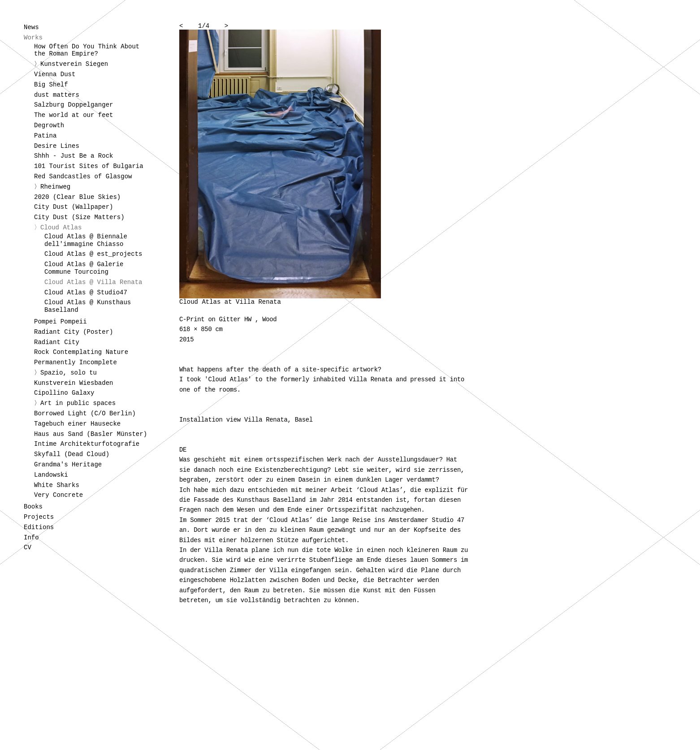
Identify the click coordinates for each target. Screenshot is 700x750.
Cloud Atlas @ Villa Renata (93, 282)
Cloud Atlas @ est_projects (93, 254)
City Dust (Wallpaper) (73, 207)
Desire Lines (57, 146)
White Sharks (57, 485)
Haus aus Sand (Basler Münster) (91, 434)
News (31, 27)
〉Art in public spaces (75, 403)
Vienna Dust (55, 74)
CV (28, 547)
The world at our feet (73, 115)
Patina (45, 136)
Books (33, 507)
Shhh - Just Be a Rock (73, 156)
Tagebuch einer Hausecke (77, 424)
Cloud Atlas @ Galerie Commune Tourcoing (84, 268)
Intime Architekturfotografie (87, 444)
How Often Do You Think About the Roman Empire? (87, 50)
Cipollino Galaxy (64, 393)
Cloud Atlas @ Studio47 (86, 293)
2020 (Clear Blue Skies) (77, 197)
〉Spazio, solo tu (65, 373)
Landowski (51, 475)
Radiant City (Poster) (73, 332)
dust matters (57, 95)
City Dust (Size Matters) (79, 217)
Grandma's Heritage (68, 465)
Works (33, 38)
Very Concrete (58, 495)
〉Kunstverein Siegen (71, 64)
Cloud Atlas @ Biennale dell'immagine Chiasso (86, 240)
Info (31, 538)
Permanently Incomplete (76, 362)
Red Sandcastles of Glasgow (83, 177)
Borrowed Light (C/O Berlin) (85, 414)
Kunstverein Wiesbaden (73, 383)
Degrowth (49, 125)
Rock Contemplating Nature (81, 352)
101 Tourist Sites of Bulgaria (89, 166)
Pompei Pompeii (60, 322)
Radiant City (57, 342)
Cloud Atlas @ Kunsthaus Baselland (88, 306)
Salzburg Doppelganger (73, 105)
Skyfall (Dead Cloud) (72, 454)
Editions (39, 527)
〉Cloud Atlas (58, 228)
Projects (39, 517)
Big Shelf (51, 85)
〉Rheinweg (52, 187)
